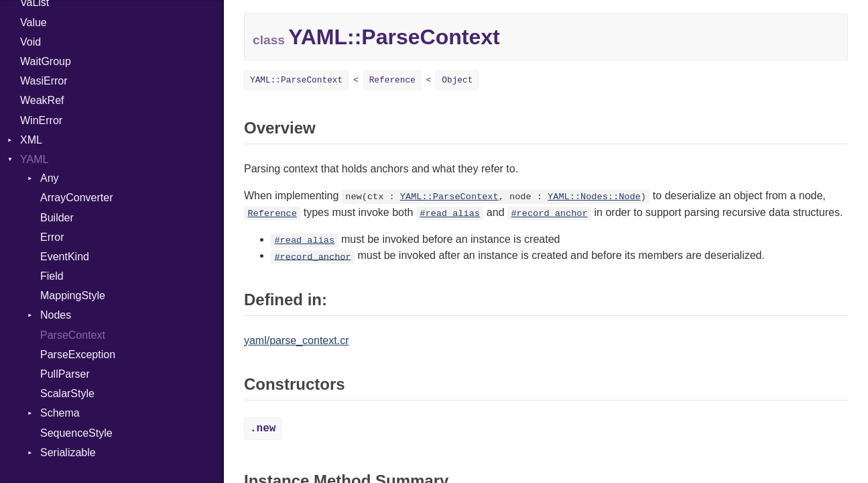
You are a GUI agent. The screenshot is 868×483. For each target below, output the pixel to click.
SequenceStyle (76, 433)
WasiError (44, 81)
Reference (392, 80)
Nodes (56, 315)
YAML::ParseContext (296, 80)
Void (30, 42)
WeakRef (42, 100)
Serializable (68, 452)
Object (457, 80)
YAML (34, 159)
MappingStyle (73, 296)
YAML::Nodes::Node (594, 197)
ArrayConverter (76, 198)
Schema (60, 413)
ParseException (78, 355)
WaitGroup (46, 61)
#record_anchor (549, 214)
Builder (57, 218)
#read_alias (450, 214)
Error (52, 237)
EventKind (65, 257)
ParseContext (73, 335)
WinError (41, 120)
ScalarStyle (67, 393)
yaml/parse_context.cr (297, 340)
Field (52, 276)
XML (31, 140)
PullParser (65, 374)
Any (50, 178)
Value (34, 22)
